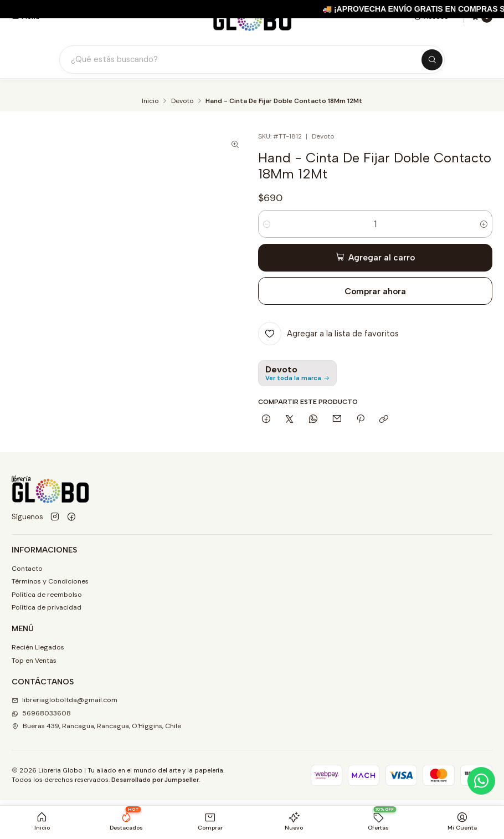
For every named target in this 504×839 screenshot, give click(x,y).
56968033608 (41, 713)
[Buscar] (432, 60)
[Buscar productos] (245, 60)
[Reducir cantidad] (267, 224)
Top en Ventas (34, 661)
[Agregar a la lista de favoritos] (329, 334)
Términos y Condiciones (50, 581)
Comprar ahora (375, 291)
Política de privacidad (47, 607)
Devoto (182, 101)
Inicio (150, 101)
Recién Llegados (38, 647)
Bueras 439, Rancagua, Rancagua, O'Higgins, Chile (96, 726)
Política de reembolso (47, 595)
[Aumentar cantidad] (484, 224)
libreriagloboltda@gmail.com (65, 700)
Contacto (27, 569)
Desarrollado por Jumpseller (155, 780)
